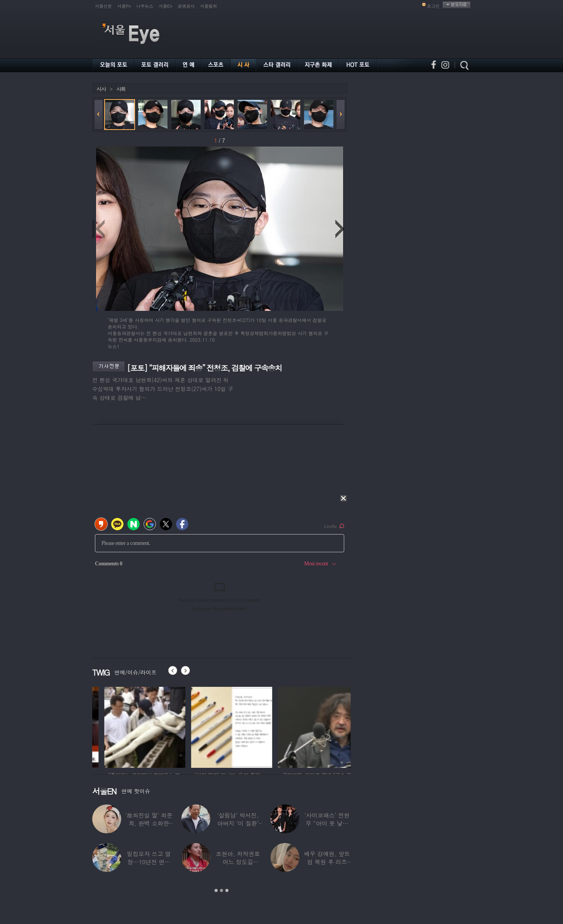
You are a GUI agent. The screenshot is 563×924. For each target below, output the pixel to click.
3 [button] (227, 890)
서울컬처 (209, 6)
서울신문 (103, 6)
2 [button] (221, 890)
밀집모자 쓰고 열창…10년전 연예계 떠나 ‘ (149, 862)
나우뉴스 (145, 6)
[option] (133, 726)
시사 (101, 89)
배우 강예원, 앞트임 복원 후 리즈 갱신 (327, 862)
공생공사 (186, 6)
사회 (121, 89)
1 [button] (216, 890)
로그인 (433, 6)
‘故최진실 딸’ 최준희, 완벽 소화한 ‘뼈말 (149, 823)
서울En (165, 6)
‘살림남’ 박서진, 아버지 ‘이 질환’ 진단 (238, 823)
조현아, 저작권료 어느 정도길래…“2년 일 (238, 862)
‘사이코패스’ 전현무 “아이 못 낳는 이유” (327, 823)
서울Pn (124, 6)
